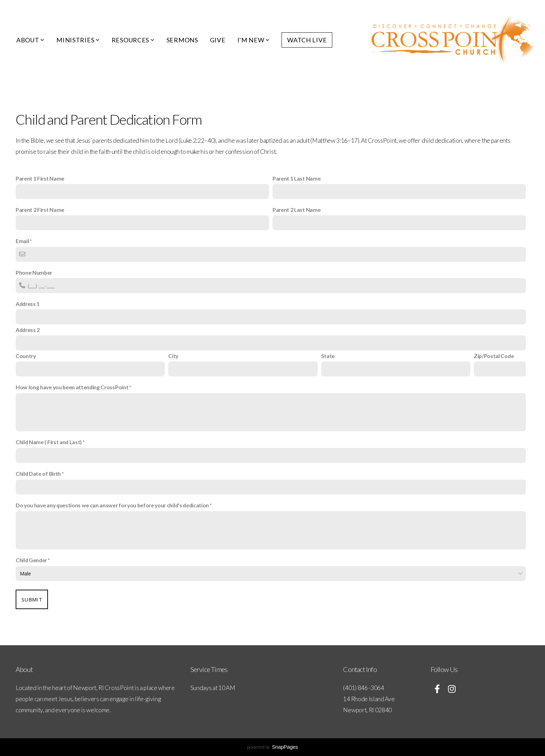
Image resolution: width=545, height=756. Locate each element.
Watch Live (307, 40)
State (328, 356)
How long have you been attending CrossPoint (72, 387)
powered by (272, 747)
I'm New (254, 40)
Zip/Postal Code (494, 356)
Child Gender (31, 560)
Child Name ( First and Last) (49, 442)
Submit (32, 599)
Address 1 (28, 304)
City (173, 356)
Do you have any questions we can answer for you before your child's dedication (112, 505)
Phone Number (34, 272)
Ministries (78, 40)
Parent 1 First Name (40, 178)
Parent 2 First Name (40, 210)
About (30, 40)
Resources (133, 40)
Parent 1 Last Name (296, 178)
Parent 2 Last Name (296, 210)
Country (26, 356)
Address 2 (28, 330)
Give (218, 40)
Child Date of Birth (38, 473)
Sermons (182, 40)
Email (22, 241)
